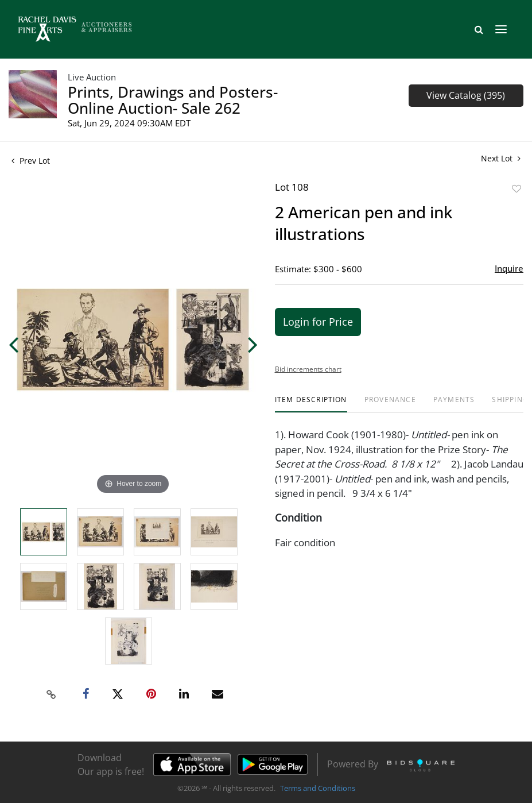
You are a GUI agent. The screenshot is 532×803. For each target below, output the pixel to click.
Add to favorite (517, 189)
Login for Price (318, 322)
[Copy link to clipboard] (51, 694)
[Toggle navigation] (501, 29)
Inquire (509, 268)
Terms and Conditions (318, 788)
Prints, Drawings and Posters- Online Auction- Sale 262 (173, 100)
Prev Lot (31, 161)
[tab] (311, 404)
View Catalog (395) (466, 95)
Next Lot (501, 158)
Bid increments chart (308, 369)
